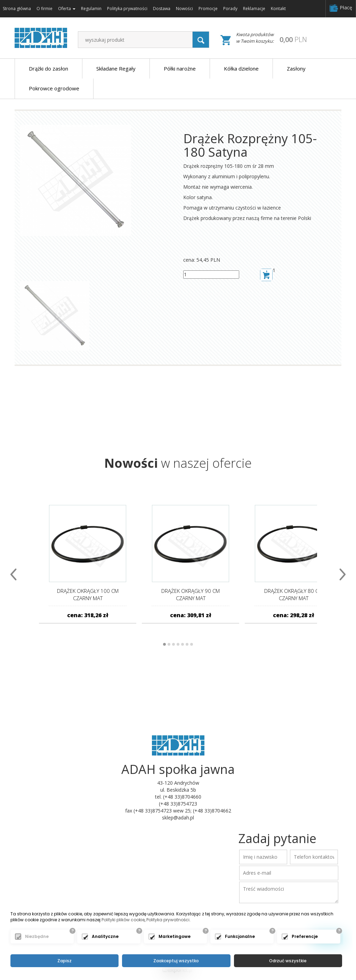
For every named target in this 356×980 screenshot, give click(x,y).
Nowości (184, 9)
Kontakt (278, 9)
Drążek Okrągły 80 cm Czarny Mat (293, 594)
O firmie (44, 9)
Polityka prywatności (127, 9)
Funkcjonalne (240, 937)
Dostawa (162, 9)
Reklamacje (254, 9)
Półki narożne (180, 68)
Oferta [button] (67, 9)
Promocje (208, 9)
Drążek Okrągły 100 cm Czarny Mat (88, 594)
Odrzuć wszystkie (288, 961)
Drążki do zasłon (48, 68)
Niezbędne (37, 937)
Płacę (341, 8)
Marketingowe (175, 937)
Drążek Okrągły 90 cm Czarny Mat (191, 594)
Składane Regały (116, 68)
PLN (293, 39)
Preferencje (305, 937)
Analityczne (105, 937)
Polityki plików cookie (123, 920)
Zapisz (64, 961)
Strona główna (17, 9)
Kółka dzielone (241, 68)
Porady (230, 9)
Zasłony (296, 68)
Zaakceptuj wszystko (176, 961)
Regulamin (91, 9)
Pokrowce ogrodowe (54, 88)
